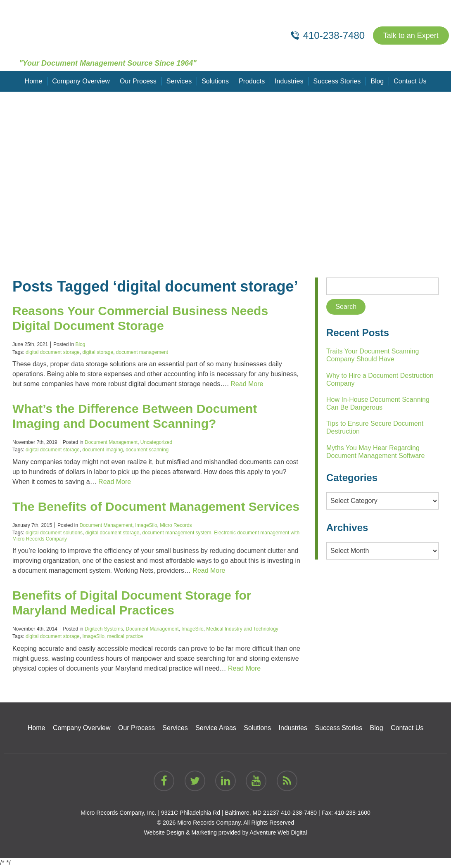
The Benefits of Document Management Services (156, 506)
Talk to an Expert (411, 36)
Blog (377, 81)
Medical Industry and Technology (242, 629)
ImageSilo (146, 525)
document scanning (147, 450)
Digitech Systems (104, 629)
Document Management (111, 442)
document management (142, 352)
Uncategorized (156, 442)
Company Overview (81, 81)
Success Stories (337, 81)
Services (179, 81)
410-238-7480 (299, 813)
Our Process (138, 81)
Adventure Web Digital (278, 832)
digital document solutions (54, 533)
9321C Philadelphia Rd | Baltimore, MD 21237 (220, 813)
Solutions (215, 81)
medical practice (125, 636)
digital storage (98, 352)
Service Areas (216, 728)
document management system (177, 533)
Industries (289, 81)
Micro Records (176, 525)
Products (252, 81)
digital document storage (53, 352)
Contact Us (410, 81)
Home (34, 81)
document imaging (102, 450)
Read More (247, 384)
